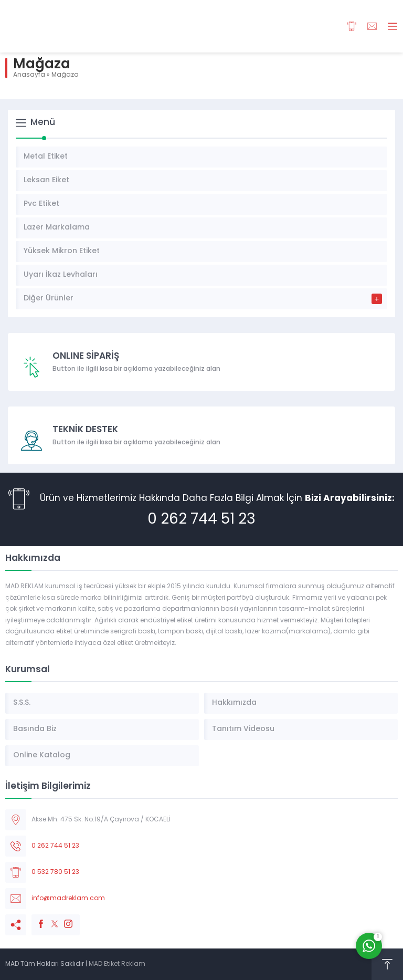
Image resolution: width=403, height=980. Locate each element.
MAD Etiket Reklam (117, 964)
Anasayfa (29, 75)
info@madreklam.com (68, 899)
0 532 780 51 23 (55, 872)
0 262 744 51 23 (201, 520)
